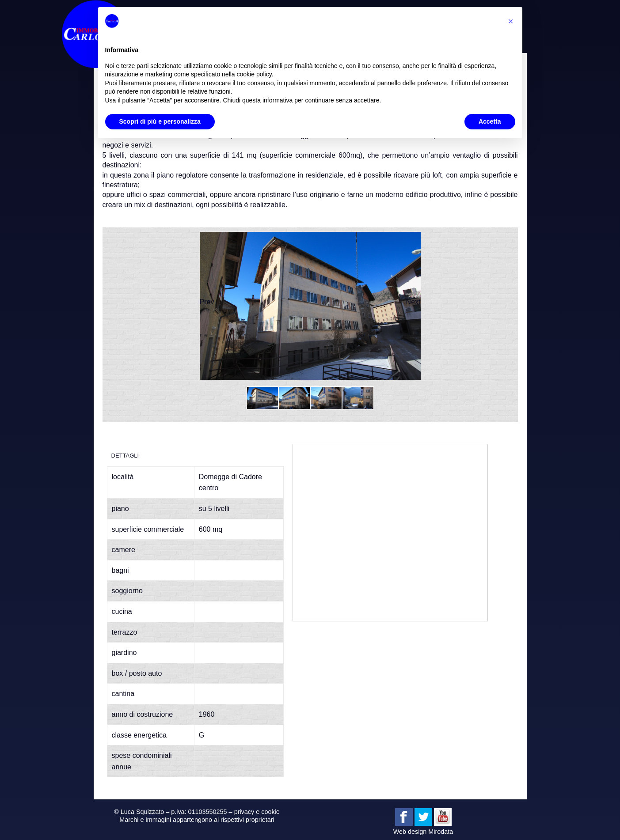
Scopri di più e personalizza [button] (160, 121)
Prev (207, 302)
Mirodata (441, 832)
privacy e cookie (257, 812)
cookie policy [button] (254, 74)
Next (413, 302)
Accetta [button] (490, 121)
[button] (511, 21)
